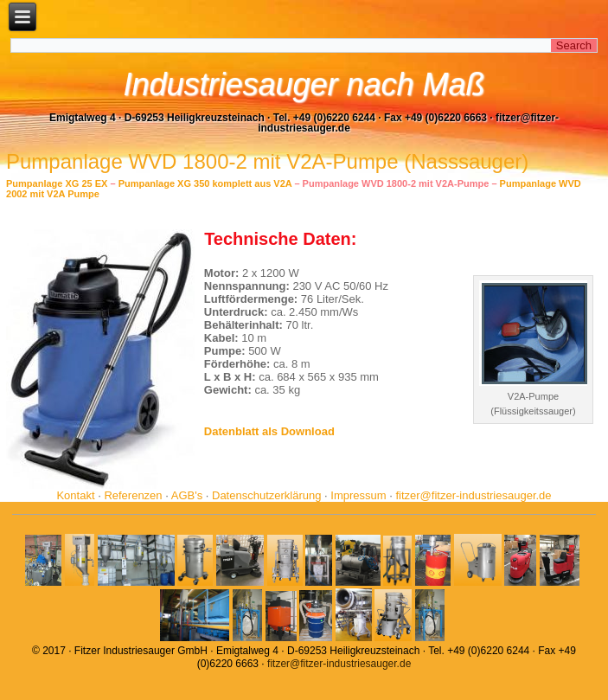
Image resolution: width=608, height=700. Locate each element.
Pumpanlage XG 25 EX (57, 183)
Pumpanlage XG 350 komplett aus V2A (205, 183)
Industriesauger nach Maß (304, 84)
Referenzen (133, 495)
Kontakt (75, 495)
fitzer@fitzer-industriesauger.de (473, 495)
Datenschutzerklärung (266, 495)
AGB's (187, 495)
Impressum (358, 495)
